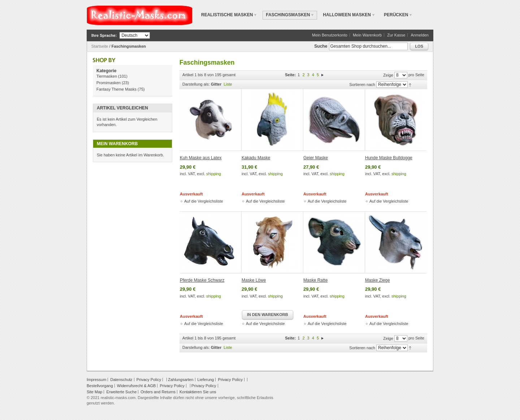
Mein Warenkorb (367, 35)
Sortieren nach (362, 85)
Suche (321, 46)
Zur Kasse (396, 35)
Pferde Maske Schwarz (202, 280)
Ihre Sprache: (104, 35)
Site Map (94, 392)
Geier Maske (316, 158)
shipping (214, 174)
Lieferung (206, 380)
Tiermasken (107, 76)
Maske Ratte (315, 280)
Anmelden (420, 35)
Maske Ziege (378, 280)
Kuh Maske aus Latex (201, 158)
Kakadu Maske (256, 158)
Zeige (388, 75)
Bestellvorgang (100, 386)
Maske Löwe (254, 280)
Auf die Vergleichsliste (204, 201)
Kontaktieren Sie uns (198, 392)
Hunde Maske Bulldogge (389, 158)
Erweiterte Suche (121, 392)
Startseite (100, 46)
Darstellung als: (196, 84)
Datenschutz (121, 380)
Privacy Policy (149, 380)
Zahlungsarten (181, 380)
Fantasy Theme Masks (116, 89)
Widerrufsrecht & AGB (136, 386)
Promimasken (109, 83)
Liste (228, 84)
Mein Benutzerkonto (330, 35)
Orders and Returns (158, 392)
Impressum (96, 380)
